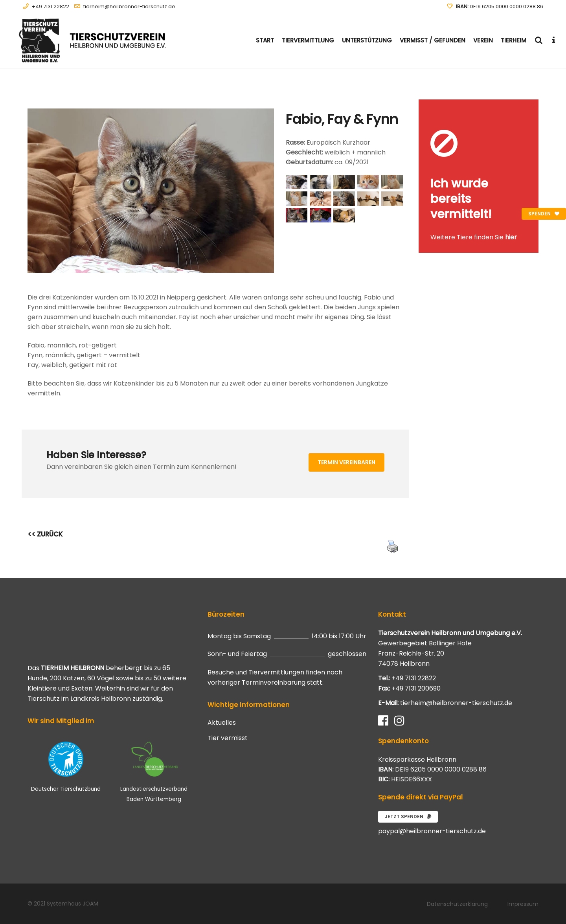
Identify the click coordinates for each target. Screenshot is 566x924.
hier (511, 237)
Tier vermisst (228, 738)
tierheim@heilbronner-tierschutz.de (129, 6)
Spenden (544, 214)
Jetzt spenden (408, 817)
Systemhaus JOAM (73, 904)
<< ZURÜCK (45, 534)
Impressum (523, 904)
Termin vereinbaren (346, 462)
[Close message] (533, 105)
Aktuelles (222, 723)
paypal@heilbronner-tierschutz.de (432, 831)
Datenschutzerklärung (457, 904)
